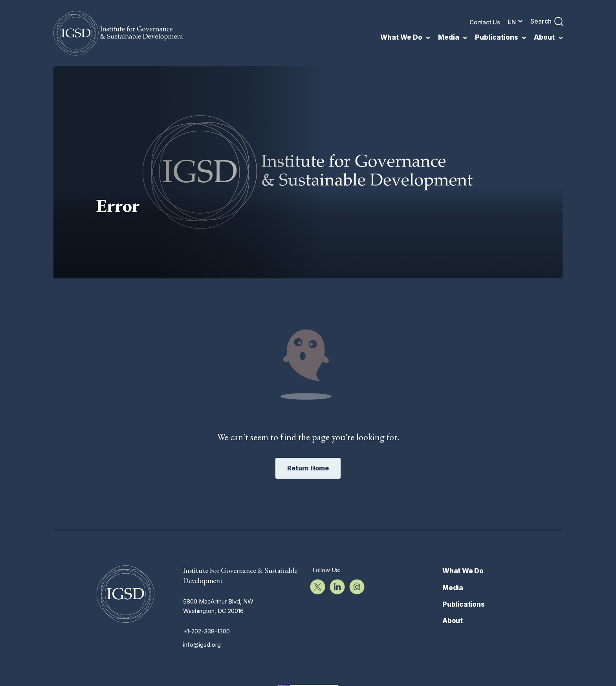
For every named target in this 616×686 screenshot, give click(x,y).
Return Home (308, 468)
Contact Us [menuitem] (485, 22)
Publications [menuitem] (497, 37)
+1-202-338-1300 (206, 631)
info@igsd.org (202, 645)
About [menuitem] (544, 37)
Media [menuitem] (449, 37)
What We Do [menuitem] (401, 37)
